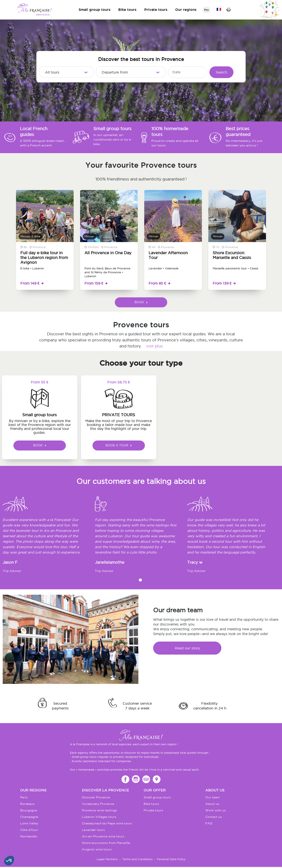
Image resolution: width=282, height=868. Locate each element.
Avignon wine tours (97, 849)
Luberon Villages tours (99, 817)
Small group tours (95, 10)
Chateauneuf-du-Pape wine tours (107, 823)
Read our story (187, 648)
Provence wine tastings (99, 810)
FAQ (209, 823)
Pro (207, 10)
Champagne (29, 817)
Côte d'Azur (29, 830)
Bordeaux (27, 804)
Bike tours (127, 10)
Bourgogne (29, 810)
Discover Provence (96, 797)
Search (221, 72)
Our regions (186, 10)
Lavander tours (93, 830)
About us (212, 804)
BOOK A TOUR (119, 445)
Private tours (156, 10)
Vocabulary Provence (98, 804)
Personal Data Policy (171, 859)
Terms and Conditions (137, 859)
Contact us (214, 817)
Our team (212, 797)
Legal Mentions (107, 859)
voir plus (155, 346)
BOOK (141, 302)
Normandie (28, 836)
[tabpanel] (49, 537)
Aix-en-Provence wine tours (103, 836)
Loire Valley (29, 823)
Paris (24, 797)
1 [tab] (140, 580)
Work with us (216, 810)
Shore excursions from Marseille (106, 843)
